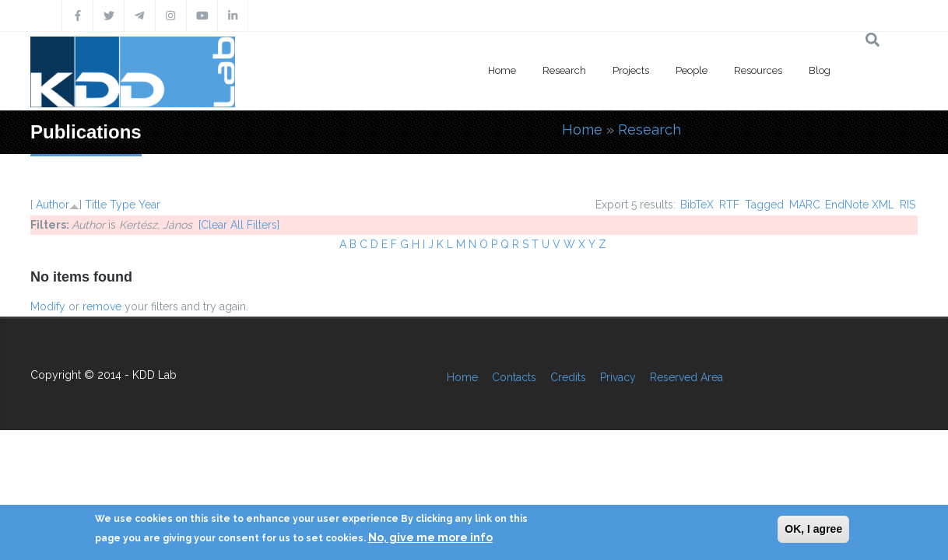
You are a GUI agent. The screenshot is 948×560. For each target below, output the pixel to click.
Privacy (618, 377)
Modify (48, 306)
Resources (758, 70)
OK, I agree (813, 529)
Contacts (514, 377)
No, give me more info (430, 537)
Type (123, 205)
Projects (631, 70)
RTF (729, 205)
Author (53, 205)
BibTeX (697, 205)
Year (149, 205)
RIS (908, 205)
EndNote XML (860, 205)
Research (564, 70)
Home (502, 70)
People (692, 70)
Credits (568, 377)
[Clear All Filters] (239, 225)
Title (96, 205)
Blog (820, 70)
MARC (805, 205)
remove (102, 306)
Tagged (764, 205)
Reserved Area (686, 377)
